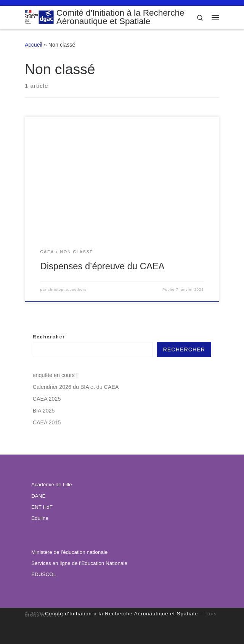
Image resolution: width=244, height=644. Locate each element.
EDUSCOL (44, 574)
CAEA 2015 (47, 422)
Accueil (34, 45)
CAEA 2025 (47, 399)
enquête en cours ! (55, 375)
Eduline (40, 518)
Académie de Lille (52, 485)
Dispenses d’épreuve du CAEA (103, 266)
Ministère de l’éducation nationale (69, 552)
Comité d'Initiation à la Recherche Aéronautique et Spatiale (121, 614)
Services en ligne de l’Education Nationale (79, 563)
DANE (39, 496)
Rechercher (49, 337)
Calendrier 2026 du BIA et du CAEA (76, 387)
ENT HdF (42, 507)
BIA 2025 (44, 411)
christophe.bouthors (67, 290)
